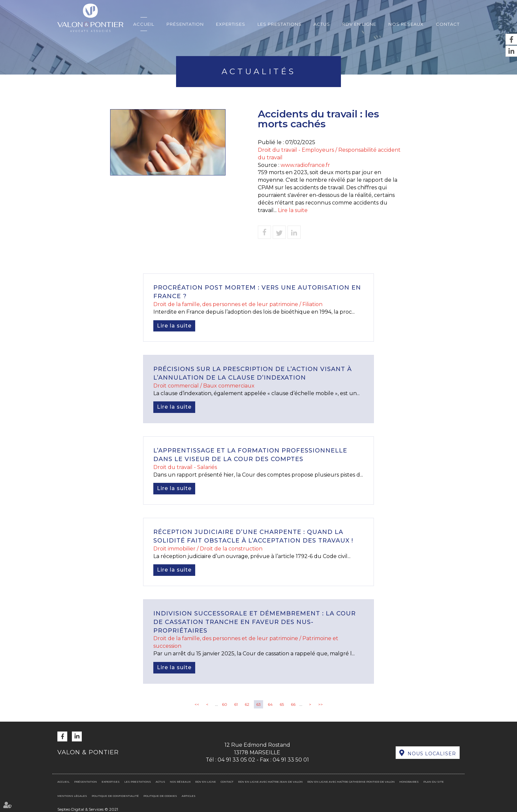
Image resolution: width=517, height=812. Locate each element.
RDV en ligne (359, 24)
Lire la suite (293, 210)
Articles (189, 796)
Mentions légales (72, 796)
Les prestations (280, 24)
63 (258, 704)
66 (293, 704)
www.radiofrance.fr (305, 165)
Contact (448, 24)
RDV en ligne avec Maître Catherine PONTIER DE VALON (351, 782)
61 (236, 704)
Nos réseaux (406, 24)
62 (247, 704)
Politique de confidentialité (115, 796)
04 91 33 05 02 (236, 760)
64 (270, 704)
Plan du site (434, 782)
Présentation (185, 24)
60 (225, 704)
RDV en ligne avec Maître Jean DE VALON (270, 782)
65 (282, 704)
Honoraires (409, 782)
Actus (322, 24)
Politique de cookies (160, 796)
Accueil (144, 24)
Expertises (231, 24)
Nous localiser (432, 754)
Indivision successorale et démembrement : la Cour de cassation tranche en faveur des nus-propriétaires (255, 622)
